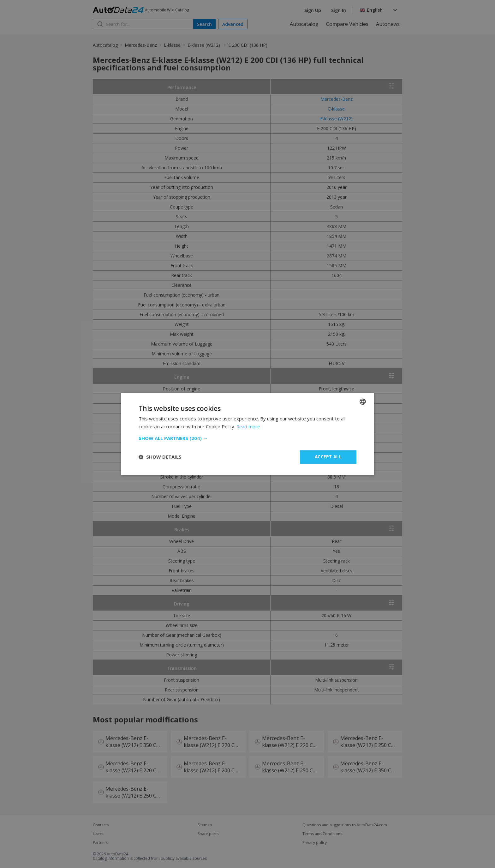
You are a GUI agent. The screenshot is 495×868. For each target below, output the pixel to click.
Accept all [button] (328, 457)
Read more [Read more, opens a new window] (249, 426)
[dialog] (247, 434)
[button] (247, 438)
